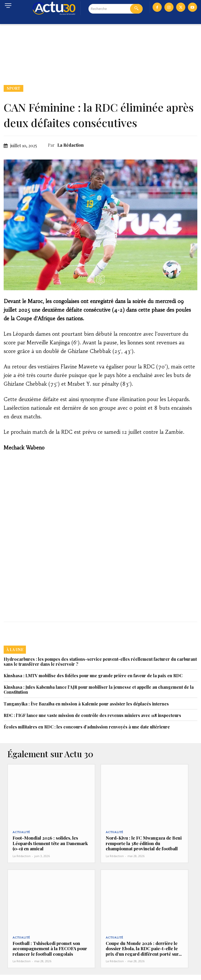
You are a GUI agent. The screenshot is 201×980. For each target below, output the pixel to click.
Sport (13, 88)
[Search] (136, 9)
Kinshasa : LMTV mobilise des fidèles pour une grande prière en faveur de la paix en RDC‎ (93, 676)
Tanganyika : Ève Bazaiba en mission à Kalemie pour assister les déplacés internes (86, 704)
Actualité (21, 832)
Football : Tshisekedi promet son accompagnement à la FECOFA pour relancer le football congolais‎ (50, 948)
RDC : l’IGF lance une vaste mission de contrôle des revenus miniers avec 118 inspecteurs (92, 715)
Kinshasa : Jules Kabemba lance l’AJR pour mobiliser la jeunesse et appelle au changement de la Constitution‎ (99, 690)
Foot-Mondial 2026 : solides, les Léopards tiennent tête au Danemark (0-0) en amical (45, 843)
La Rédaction (71, 145)
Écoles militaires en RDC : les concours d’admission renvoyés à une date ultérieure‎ (87, 727)
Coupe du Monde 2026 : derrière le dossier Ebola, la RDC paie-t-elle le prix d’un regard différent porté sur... (142, 951)
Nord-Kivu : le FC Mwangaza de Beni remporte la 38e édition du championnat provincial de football (144, 843)
